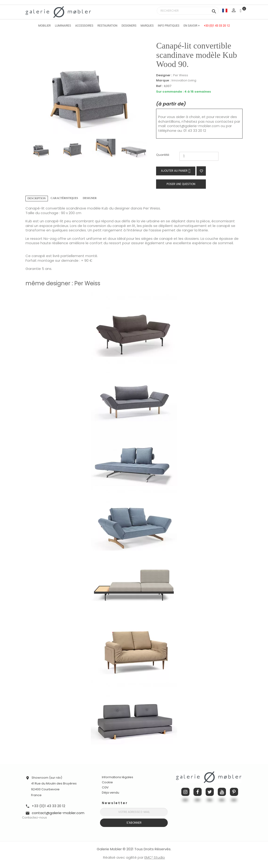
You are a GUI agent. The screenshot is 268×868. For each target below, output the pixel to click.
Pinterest (234, 792)
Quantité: (163, 155)
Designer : (164, 75)
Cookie (107, 782)
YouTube (222, 792)
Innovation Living (184, 80)
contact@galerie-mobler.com (193, 126)
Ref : (159, 86)
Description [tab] (37, 198)
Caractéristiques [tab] (64, 198)
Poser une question (181, 184)
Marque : (163, 80)
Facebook (198, 792)
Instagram (185, 792)
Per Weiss (181, 75)
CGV (105, 787)
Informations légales (118, 777)
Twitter (210, 792)
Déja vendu (111, 793)
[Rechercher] (188, 11)
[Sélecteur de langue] (225, 10)
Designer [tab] (90, 198)
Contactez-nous (34, 817)
